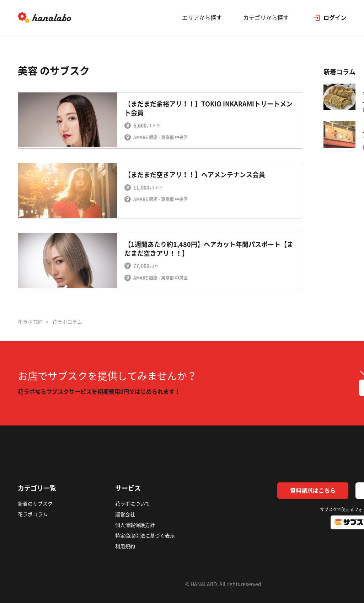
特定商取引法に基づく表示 (145, 536)
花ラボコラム (33, 514)
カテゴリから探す (266, 18)
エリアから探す (202, 18)
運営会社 (125, 514)
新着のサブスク (35, 504)
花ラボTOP (30, 322)
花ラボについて (133, 504)
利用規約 (125, 546)
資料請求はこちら (313, 491)
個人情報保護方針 (135, 525)
